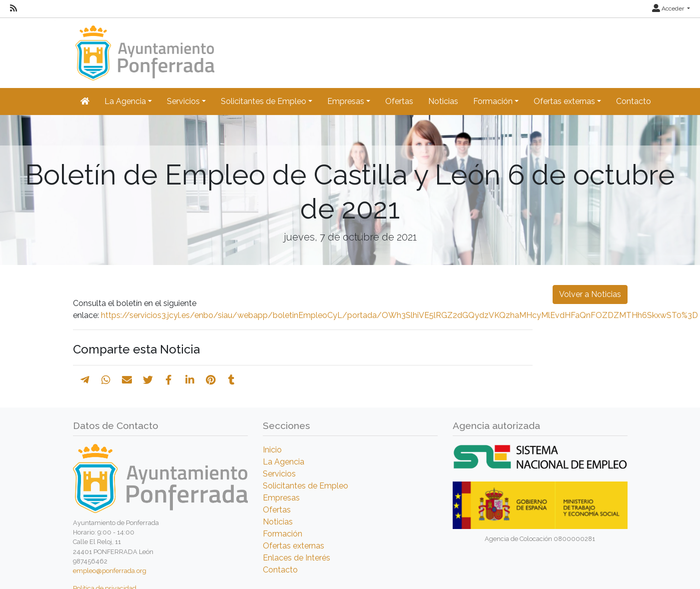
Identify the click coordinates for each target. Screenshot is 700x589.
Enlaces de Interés (297, 558)
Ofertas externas (294, 546)
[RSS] (13, 8)
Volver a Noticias (590, 294)
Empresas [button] (346, 101)
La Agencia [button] (125, 101)
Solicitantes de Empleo (306, 486)
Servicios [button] (183, 101)
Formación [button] (493, 101)
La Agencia (284, 462)
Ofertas (399, 101)
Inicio (272, 450)
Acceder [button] (669, 8)
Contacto (634, 101)
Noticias (443, 101)
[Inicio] (144, 48)
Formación (283, 534)
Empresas (281, 498)
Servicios (279, 474)
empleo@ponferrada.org (110, 571)
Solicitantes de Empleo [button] (264, 101)
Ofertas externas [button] (564, 101)
